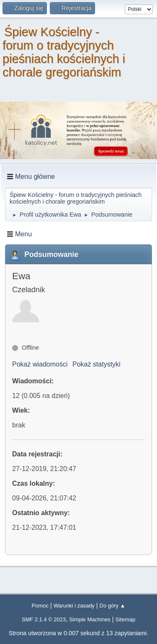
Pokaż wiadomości (40, 364)
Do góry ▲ (113, 606)
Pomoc (40, 606)
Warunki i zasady (74, 606)
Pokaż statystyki (97, 364)
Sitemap (126, 619)
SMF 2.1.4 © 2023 (44, 619)
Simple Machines (90, 619)
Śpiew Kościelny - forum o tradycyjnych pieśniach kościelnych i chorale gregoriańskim (64, 52)
